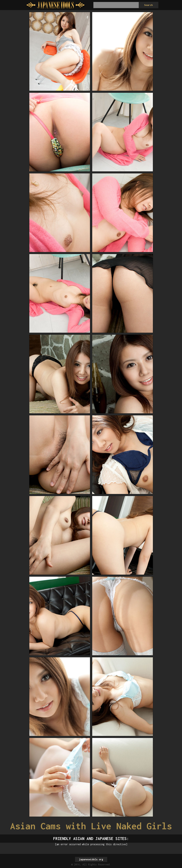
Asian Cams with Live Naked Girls (91, 826)
